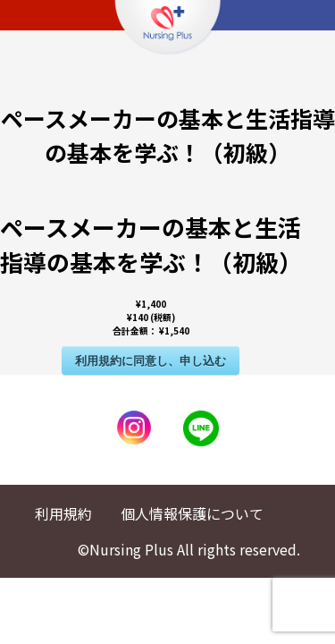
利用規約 (63, 513)
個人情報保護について (192, 513)
